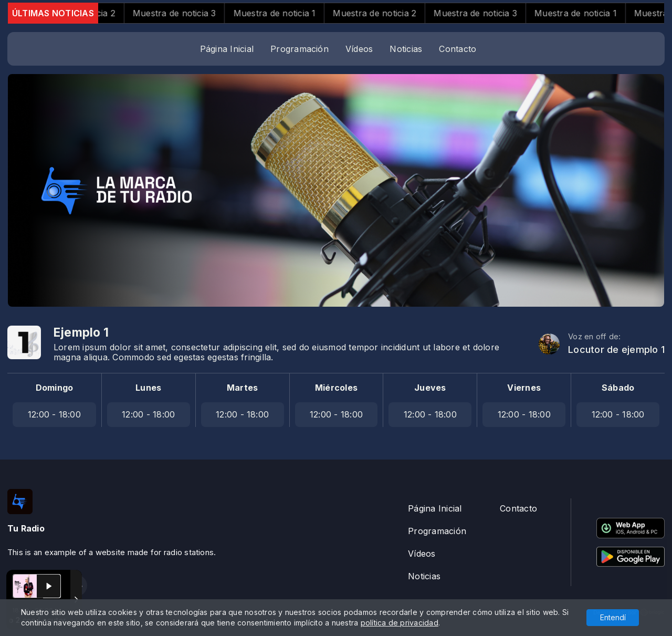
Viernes (524, 388)
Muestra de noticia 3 (185, 13)
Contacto (458, 49)
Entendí (613, 617)
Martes (242, 388)
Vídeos (359, 49)
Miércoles (336, 388)
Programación (300, 49)
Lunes (148, 388)
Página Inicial (227, 49)
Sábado (618, 388)
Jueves (430, 388)
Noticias (406, 49)
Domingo (55, 388)
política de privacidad (400, 623)
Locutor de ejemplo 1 (616, 350)
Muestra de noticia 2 (385, 13)
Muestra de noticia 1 (285, 13)
